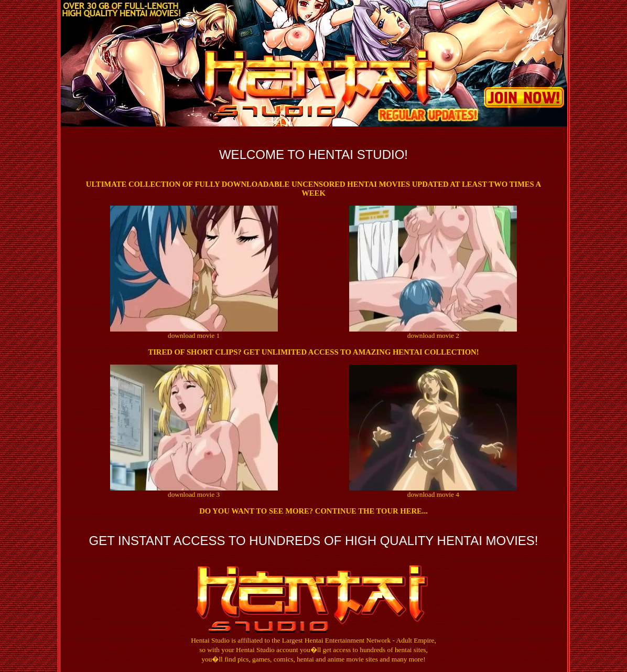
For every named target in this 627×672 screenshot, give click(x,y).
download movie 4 (433, 494)
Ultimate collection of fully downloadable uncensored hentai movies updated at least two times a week (313, 189)
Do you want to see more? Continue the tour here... (313, 511)
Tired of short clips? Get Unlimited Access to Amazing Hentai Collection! (313, 352)
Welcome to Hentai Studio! (313, 154)
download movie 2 (433, 335)
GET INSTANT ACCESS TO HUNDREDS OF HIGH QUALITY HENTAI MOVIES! (313, 541)
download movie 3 (194, 494)
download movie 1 (194, 335)
